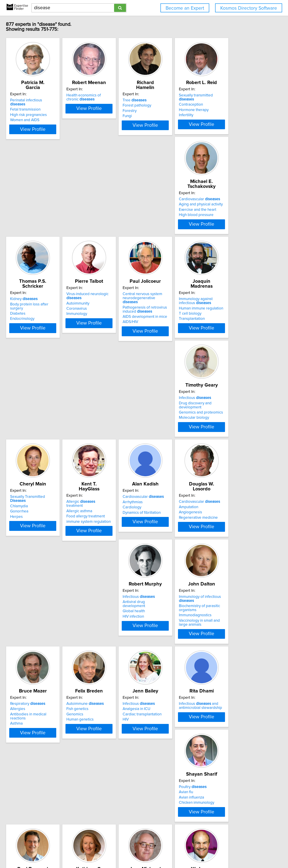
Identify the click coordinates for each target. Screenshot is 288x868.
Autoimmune (99, 548)
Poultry (27, 660)
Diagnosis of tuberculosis (169, 680)
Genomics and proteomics (103, 335)
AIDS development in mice (238, 231)
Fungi (153, 116)
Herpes (155, 340)
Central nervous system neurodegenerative (240, 214)
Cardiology (23, 447)
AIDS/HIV (224, 236)
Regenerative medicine (100, 452)
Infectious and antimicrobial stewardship (237, 550)
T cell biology (25, 339)
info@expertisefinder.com (118, 852)
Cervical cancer (94, 665)
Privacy (156, 852)
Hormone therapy (231, 111)
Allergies (21, 553)
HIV (151, 564)
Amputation (90, 441)
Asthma (20, 564)
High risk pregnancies (32, 111)
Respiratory (31, 548)
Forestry (155, 111)
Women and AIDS (28, 116)
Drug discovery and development (109, 329)
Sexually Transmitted (174, 324)
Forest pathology (163, 105)
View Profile (42, 137)
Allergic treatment (239, 324)
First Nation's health (97, 676)
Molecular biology (96, 340)
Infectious (97, 324)
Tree (160, 100)
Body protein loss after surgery (107, 217)
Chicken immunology (31, 676)
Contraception (228, 105)
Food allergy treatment (235, 335)
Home (144, 852)
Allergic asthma (229, 329)
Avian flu (20, 665)
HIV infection (159, 452)
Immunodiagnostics (232, 455)
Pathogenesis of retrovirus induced (238, 223)
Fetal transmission (28, 105)
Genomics (89, 559)
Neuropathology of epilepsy (239, 680)
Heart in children (35, 772)
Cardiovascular (34, 212)
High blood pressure (31, 228)
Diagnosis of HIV (162, 674)
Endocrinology (93, 228)
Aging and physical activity (35, 217)
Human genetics (94, 564)
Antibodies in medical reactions (40, 559)
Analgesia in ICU (162, 553)
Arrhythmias (23, 441)
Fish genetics (92, 553)
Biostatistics (23, 782)
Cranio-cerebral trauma (235, 665)
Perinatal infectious (37, 100)
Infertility (223, 116)
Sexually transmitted (241, 100)
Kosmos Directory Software (249, 8)
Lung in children (34, 777)
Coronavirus (159, 227)
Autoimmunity (160, 221)
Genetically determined (243, 660)
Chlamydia (157, 329)
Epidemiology (92, 670)
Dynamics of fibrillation (32, 452)
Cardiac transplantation (168, 559)
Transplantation (26, 344)
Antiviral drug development (171, 441)
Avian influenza (26, 670)
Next (178, 830)
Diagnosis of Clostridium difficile (175, 669)
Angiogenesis (92, 447)
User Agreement (176, 852)
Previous (114, 830)
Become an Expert (185, 8)
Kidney (94, 212)
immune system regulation (238, 340)
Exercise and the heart (32, 223)
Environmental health (31, 788)
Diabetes (88, 223)
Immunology (159, 232)
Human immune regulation (35, 333)
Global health (159, 447)
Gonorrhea (157, 335)
